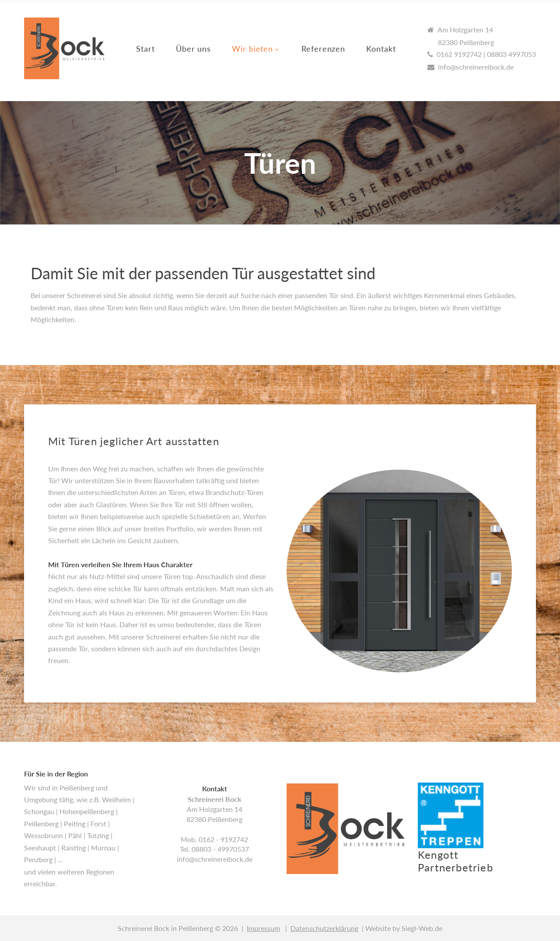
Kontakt (381, 49)
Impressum (263, 928)
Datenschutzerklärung (324, 928)
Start (145, 49)
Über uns (193, 49)
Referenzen (323, 49)
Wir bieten (252, 49)
